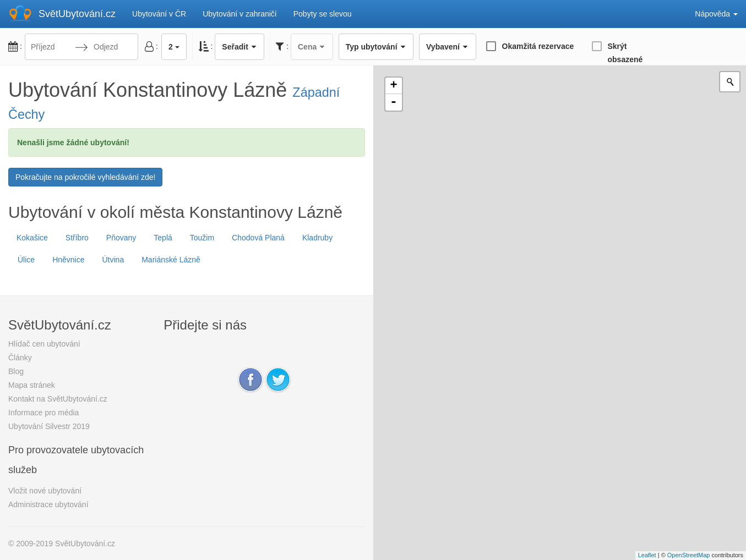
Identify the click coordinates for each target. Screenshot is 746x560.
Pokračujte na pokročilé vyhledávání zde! (85, 177)
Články (20, 358)
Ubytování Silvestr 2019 (49, 426)
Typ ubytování (376, 47)
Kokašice (32, 238)
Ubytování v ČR (159, 14)
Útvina (113, 260)
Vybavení (447, 47)
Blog (16, 371)
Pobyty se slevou (323, 14)
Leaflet (647, 555)
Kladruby (317, 238)
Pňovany (121, 238)
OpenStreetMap (689, 555)
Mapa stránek (32, 385)
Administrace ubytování (48, 504)
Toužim (202, 238)
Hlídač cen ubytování (44, 344)
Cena (312, 47)
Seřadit (239, 47)
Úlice (26, 260)
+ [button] (393, 86)
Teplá (163, 238)
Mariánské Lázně (171, 260)
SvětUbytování (77, 14)
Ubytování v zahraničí (240, 14)
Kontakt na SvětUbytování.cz (58, 399)
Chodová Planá (258, 238)
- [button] (394, 102)
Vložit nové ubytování (45, 491)
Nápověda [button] (716, 14)
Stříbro (77, 238)
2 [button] (174, 47)
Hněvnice (68, 260)
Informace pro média (43, 413)
